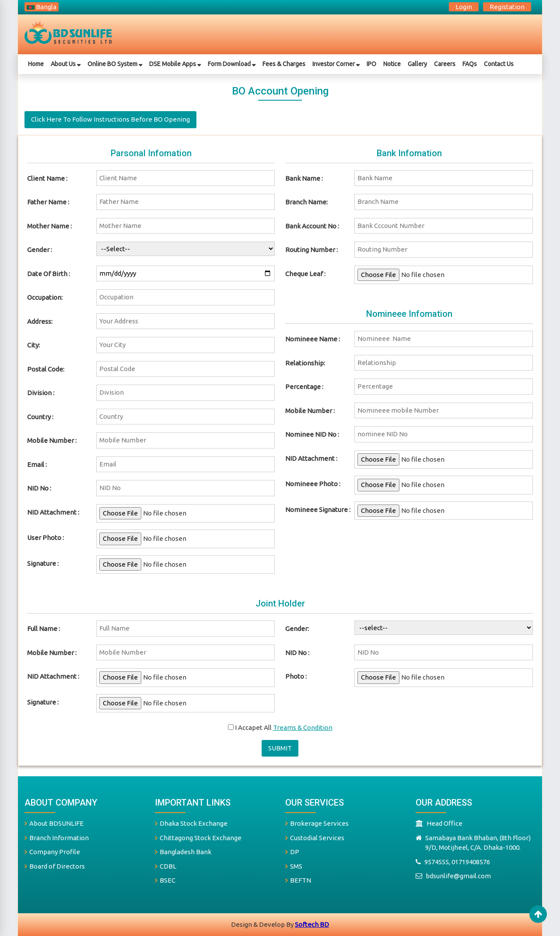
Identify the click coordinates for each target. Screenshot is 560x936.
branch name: (306, 202)
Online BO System (115, 64)
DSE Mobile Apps (175, 64)
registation (507, 7)
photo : (296, 676)
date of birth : (49, 274)
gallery (417, 64)
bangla (42, 7)
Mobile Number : (52, 440)
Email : (37, 464)
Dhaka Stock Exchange (191, 823)
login (464, 7)
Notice (392, 64)
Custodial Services (315, 838)
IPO (371, 64)
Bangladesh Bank (183, 852)
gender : (40, 250)
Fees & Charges (284, 64)
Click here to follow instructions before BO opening (110, 119)
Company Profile (52, 852)
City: (33, 345)
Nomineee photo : (313, 484)
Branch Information (57, 838)
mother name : (49, 226)
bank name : (304, 178)
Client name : (47, 178)
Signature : (43, 563)
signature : (43, 702)
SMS (294, 866)
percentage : (304, 387)
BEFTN (298, 880)
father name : (48, 202)
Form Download (232, 64)
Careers (445, 64)
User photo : (45, 538)
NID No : (39, 488)
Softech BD (312, 924)
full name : (44, 629)
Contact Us (499, 64)
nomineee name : (313, 339)
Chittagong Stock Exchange (198, 838)
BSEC (165, 880)
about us (66, 64)
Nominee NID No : (312, 434)
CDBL (166, 866)
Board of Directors (55, 866)
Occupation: (45, 297)
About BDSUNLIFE (54, 823)
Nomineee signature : (318, 510)
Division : (41, 393)
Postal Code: (46, 369)
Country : (40, 417)
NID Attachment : (53, 512)
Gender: (297, 629)
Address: (40, 321)
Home (36, 64)
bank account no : (312, 226)
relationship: (305, 363)
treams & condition (303, 727)
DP (292, 852)
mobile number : (310, 411)
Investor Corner (336, 64)
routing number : (311, 250)
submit (280, 748)
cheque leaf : (305, 274)
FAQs (470, 64)
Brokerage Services (317, 823)
